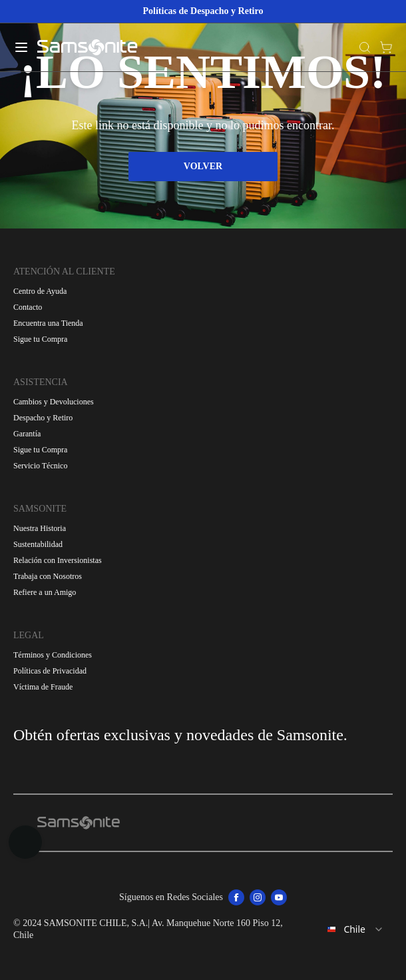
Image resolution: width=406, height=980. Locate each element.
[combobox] (347, 929)
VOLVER (203, 166)
